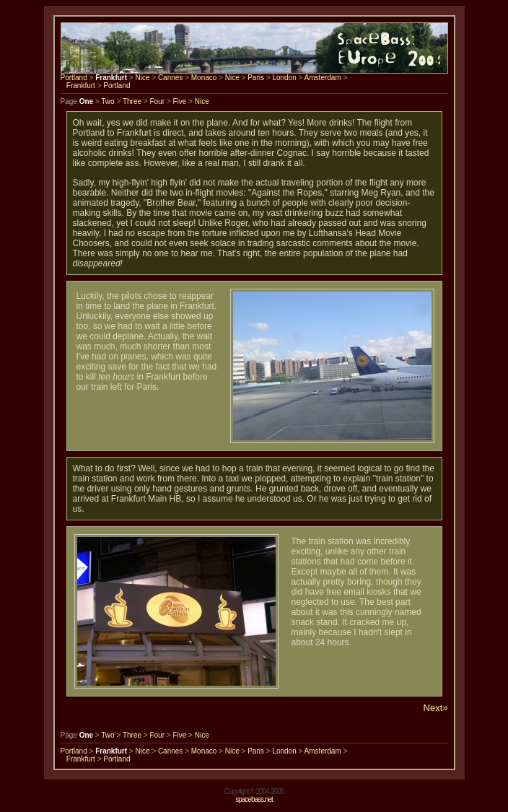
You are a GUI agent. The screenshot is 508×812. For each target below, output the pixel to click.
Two (108, 101)
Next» (436, 708)
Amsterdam (323, 78)
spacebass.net (254, 799)
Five (179, 101)
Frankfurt (81, 86)
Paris (256, 78)
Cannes (170, 78)
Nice (142, 78)
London (284, 78)
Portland (74, 78)
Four (157, 101)
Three (132, 101)
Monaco (204, 78)
